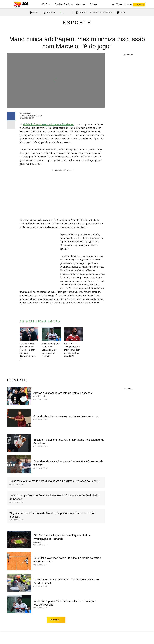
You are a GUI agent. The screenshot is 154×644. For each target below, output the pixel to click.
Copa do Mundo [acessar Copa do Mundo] (105, 13)
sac (113, 4)
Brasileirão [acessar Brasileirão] (93, 13)
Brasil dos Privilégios (64, 4)
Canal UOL (81, 4)
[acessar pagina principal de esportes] (121, 13)
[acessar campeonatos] (81, 13)
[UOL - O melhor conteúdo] (21, 4)
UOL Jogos (46, 4)
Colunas (93, 4)
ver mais (56, 620)
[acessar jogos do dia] (49, 13)
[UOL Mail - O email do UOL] (119, 4)
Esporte (77, 23)
